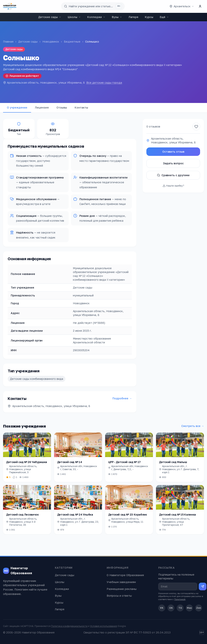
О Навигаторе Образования (125, 575)
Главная (8, 42)
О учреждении (17, 107)
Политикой (180, 599)
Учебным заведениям (121, 582)
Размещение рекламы (122, 589)
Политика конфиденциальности (69, 626)
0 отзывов (153, 126)
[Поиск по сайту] (93, 6)
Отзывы (62, 107)
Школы (74, 17)
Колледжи (96, 17)
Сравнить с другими (173, 175)
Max (189, 608)
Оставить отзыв (173, 152)
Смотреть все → (193, 426)
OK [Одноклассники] (171, 608)
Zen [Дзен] (199, 608)
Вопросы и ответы (119, 596)
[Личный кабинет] (200, 6)
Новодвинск (51, 42)
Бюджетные (72, 42)
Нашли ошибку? (173, 186)
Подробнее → (122, 398)
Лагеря (133, 17)
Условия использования (103, 626)
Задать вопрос (173, 163)
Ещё (164, 17)
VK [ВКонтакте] (162, 608)
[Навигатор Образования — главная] (10, 6)
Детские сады (50, 17)
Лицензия (42, 107)
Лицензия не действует (22, 76)
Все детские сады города (104, 83)
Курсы (149, 17)
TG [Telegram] (180, 608)
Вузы (117, 17)
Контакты (81, 107)
